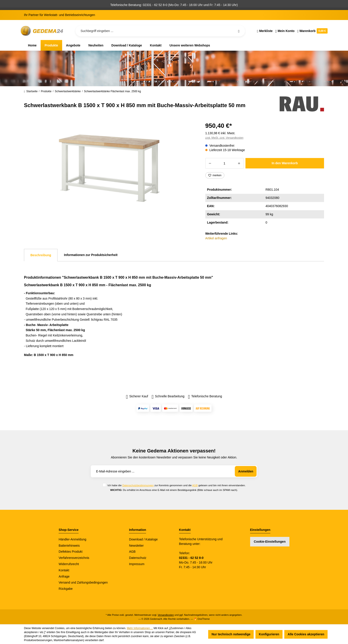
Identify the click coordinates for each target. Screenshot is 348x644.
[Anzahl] (224, 163)
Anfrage (64, 576)
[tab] (41, 255)
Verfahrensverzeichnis (74, 558)
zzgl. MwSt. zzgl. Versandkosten (224, 138)
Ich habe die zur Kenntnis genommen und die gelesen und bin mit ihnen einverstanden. (176, 485)
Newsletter (136, 546)
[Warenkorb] (312, 31)
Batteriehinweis (69, 546)
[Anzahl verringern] (210, 163)
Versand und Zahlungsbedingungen (83, 582)
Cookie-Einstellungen (270, 542)
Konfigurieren (269, 634)
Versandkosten (166, 615)
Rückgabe (66, 589)
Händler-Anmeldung (72, 539)
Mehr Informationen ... (140, 628)
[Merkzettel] (265, 31)
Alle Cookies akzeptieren (306, 634)
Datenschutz (138, 558)
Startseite (31, 91)
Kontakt (64, 570)
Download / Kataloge (143, 539)
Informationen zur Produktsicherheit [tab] (91, 255)
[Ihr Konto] (285, 31)
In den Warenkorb (285, 163)
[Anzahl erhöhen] (239, 163)
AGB (195, 485)
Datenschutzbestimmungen (138, 485)
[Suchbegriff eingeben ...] (160, 31)
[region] (109, 168)
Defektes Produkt (70, 552)
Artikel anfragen (216, 238)
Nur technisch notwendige (231, 634)
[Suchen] (239, 31)
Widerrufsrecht (69, 564)
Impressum (137, 564)
